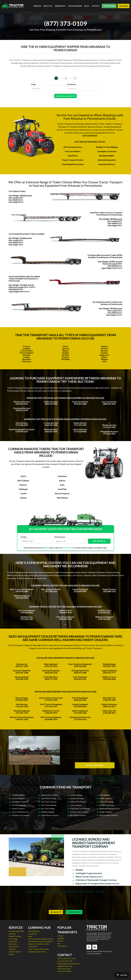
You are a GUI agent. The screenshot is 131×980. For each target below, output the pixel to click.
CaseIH (23, 493)
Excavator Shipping (19, 805)
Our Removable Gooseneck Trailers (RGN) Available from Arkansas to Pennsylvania (105, 256)
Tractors (27, 346)
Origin (33, 84)
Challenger (23, 489)
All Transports (62, 946)
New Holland (62, 498)
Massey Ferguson (62, 493)
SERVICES (37, 6)
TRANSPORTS (60, 6)
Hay (59, 943)
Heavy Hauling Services (20, 812)
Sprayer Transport (18, 808)
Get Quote (124, 6)
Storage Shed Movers (107, 805)
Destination (72, 84)
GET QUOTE (99, 541)
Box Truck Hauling (48, 808)
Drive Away (13, 944)
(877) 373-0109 (109, 6)
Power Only (13, 941)
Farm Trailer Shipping (49, 805)
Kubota (62, 481)
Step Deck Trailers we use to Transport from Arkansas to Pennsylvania (106, 214)
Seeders (66, 353)
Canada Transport (15, 952)
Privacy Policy (107, 951)
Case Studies (33, 934)
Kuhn (62, 485)
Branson (23, 485)
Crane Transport (76, 805)
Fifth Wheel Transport (20, 802)
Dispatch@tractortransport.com (69, 964)
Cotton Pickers (27, 351)
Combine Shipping (18, 795)
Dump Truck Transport (78, 802)
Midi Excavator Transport (109, 815)
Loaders (27, 357)
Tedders (104, 346)
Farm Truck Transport (49, 802)
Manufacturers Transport (50, 795)
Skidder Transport (106, 812)
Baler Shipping (105, 795)
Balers (104, 357)
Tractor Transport (18, 798)
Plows (65, 346)
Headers (65, 357)
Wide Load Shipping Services (110, 808)
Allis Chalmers (23, 481)
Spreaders (27, 359)
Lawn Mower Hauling (49, 798)
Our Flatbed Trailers (17, 191)
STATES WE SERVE (75, 6)
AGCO (23, 476)
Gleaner (23, 498)
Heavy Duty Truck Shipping (80, 808)
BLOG (87, 6)
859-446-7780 (67, 961)
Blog (30, 936)
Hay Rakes (66, 359)
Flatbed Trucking (15, 936)
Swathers (27, 355)
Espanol (11, 954)
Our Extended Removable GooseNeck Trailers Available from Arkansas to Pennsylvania (24, 279)
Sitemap (98, 954)
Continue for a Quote (65, 96)
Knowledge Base (34, 931)
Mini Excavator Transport (79, 812)
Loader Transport (106, 798)
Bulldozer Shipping (48, 812)
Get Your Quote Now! (95, 765)
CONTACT (96, 6)
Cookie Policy (91, 954)
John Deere (62, 476)
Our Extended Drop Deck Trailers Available (27, 234)
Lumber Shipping (76, 795)
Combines (27, 349)
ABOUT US (48, 6)
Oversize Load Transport (21, 815)
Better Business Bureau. (92, 127)
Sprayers (104, 351)
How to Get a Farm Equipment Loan (41, 939)
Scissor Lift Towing (77, 798)
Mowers (104, 349)
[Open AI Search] (121, 975)
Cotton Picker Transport (50, 815)
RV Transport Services (78, 815)
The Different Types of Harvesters (40, 941)
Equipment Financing (65, 966)
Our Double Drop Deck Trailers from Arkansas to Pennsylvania (107, 303)
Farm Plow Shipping (106, 802)
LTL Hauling (13, 939)
